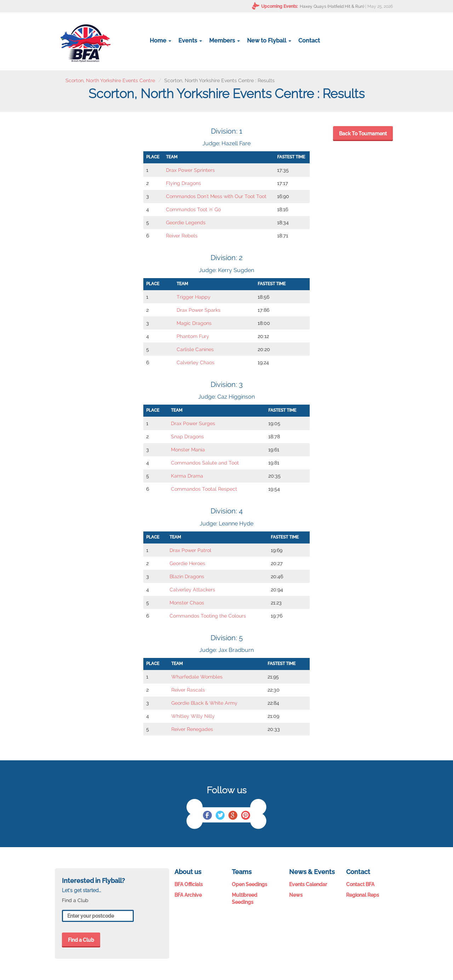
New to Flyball (269, 41)
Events (190, 41)
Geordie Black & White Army (204, 703)
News (296, 895)
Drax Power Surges (193, 423)
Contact (309, 41)
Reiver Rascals (188, 690)
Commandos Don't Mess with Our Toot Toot (216, 196)
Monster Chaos (187, 603)
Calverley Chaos (196, 362)
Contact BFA (360, 884)
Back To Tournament (363, 134)
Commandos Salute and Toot (205, 463)
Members (225, 41)
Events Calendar (308, 884)
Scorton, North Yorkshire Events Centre (110, 80)
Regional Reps (363, 895)
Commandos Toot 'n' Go (193, 209)
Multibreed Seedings (245, 899)
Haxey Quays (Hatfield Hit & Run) (332, 6)
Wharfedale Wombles (197, 677)
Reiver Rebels (182, 236)
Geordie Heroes (187, 563)
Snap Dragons (187, 437)
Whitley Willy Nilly (193, 716)
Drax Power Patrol (190, 550)
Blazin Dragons (187, 576)
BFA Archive (188, 895)
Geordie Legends (186, 223)
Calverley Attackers (192, 590)
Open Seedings (250, 884)
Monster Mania (188, 450)
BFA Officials (189, 884)
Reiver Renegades (192, 729)
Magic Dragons (194, 323)
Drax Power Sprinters (190, 170)
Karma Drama (187, 476)
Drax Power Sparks (199, 310)
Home (160, 41)
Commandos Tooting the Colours (208, 616)
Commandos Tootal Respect (204, 489)
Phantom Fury (193, 336)
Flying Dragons (184, 183)
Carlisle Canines (195, 349)
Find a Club (81, 940)
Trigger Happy (194, 297)
